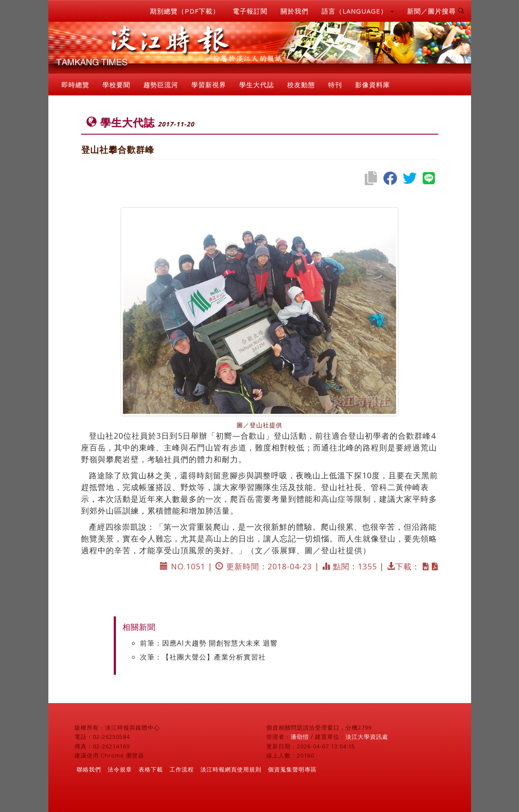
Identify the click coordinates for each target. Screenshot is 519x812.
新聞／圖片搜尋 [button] (436, 11)
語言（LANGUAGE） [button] (358, 11)
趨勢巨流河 (161, 85)
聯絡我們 (89, 769)
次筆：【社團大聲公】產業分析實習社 (203, 657)
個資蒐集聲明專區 (292, 769)
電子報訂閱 (250, 11)
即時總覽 (75, 85)
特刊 (335, 85)
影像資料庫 (373, 85)
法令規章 (120, 769)
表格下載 (151, 769)
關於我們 (295, 11)
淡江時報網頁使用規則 (231, 769)
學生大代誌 (257, 85)
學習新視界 (209, 85)
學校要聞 (116, 85)
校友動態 (301, 85)
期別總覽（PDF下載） (185, 11)
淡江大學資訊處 (367, 737)
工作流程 (182, 769)
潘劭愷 (300, 737)
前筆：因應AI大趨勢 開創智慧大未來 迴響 (209, 643)
